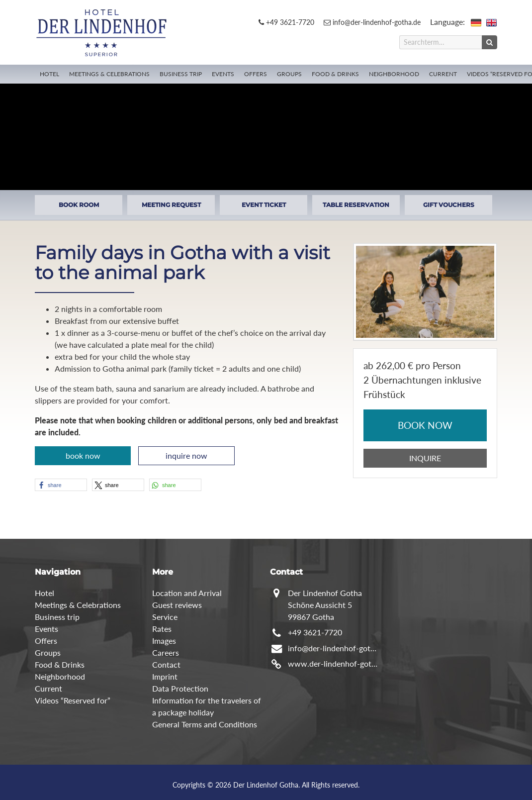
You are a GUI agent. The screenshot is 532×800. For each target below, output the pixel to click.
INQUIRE (425, 458)
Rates (162, 629)
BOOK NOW (425, 425)
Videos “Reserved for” (73, 700)
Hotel (49, 74)
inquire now (186, 455)
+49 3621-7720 (286, 22)
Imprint (165, 676)
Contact (166, 664)
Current (443, 74)
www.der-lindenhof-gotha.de (334, 663)
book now (83, 455)
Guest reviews (177, 605)
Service (165, 617)
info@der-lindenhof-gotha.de (372, 22)
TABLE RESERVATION (356, 205)
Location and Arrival (187, 593)
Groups (289, 74)
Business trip (181, 74)
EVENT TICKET (264, 205)
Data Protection (180, 688)
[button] (61, 485)
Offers (256, 74)
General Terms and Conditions (205, 724)
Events (223, 74)
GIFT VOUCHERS (449, 205)
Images (164, 641)
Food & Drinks (335, 74)
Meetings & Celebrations (109, 74)
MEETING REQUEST (171, 205)
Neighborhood (394, 74)
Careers (166, 652)
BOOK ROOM (79, 205)
